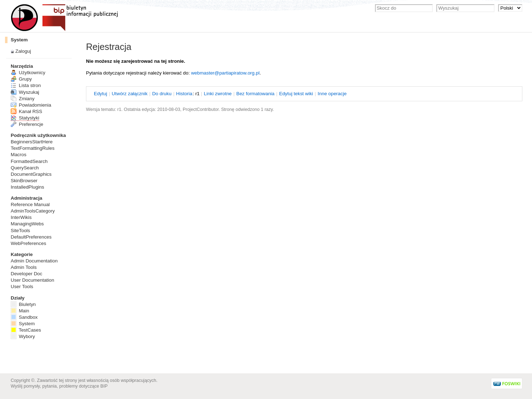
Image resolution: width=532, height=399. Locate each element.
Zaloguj (23, 51)
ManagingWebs (27, 224)
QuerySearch (25, 168)
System (19, 40)
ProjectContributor (201, 109)
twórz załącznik (130, 94)
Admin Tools (24, 267)
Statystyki (25, 118)
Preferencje (27, 124)
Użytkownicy (28, 73)
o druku (162, 94)
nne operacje (332, 94)
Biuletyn (23, 304)
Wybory (23, 336)
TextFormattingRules (33, 148)
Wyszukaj (25, 92)
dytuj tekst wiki (296, 94)
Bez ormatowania (255, 94)
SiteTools (20, 231)
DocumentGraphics (31, 174)
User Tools (22, 287)
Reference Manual (30, 204)
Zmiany (23, 99)
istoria (184, 94)
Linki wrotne (218, 94)
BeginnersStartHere (32, 142)
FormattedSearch (29, 161)
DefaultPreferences (31, 237)
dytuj (100, 94)
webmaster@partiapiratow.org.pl (225, 73)
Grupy (21, 79)
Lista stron (26, 85)
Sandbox (24, 317)
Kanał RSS (26, 111)
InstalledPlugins (27, 187)
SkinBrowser (24, 181)
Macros (19, 155)
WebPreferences (28, 243)
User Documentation (32, 280)
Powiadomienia (31, 105)
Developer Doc (26, 274)
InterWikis (21, 217)
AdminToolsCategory (33, 211)
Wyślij (17, 386)
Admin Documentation (34, 261)
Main (20, 311)
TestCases (26, 330)
